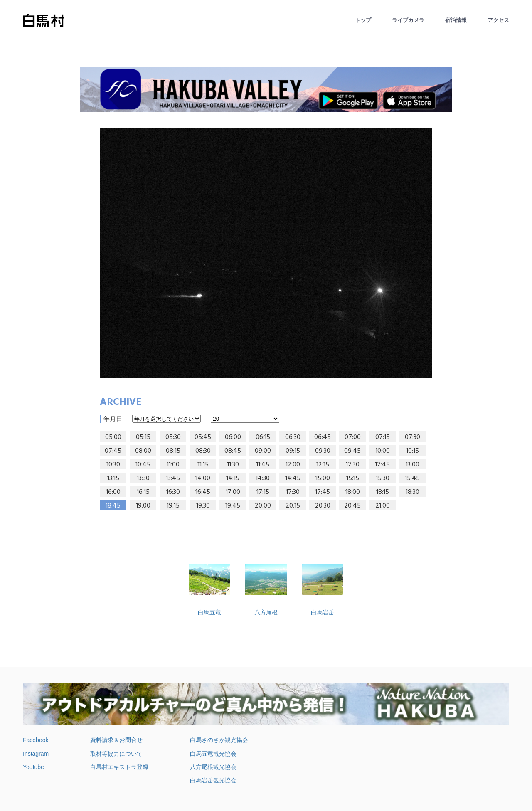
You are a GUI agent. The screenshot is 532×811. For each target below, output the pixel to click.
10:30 (113, 465)
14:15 (233, 478)
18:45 (113, 506)
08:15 (173, 451)
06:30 (293, 437)
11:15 (203, 465)
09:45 (352, 451)
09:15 (293, 451)
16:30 (173, 492)
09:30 (323, 451)
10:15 (413, 451)
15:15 (353, 478)
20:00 (263, 506)
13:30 (143, 478)
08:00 (143, 451)
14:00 (203, 478)
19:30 (203, 506)
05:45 (203, 437)
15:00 (323, 478)
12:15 (323, 465)
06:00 (233, 437)
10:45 (143, 465)
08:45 (233, 451)
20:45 (352, 506)
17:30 (293, 492)
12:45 (382, 465)
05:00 (113, 437)
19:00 (143, 506)
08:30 (203, 451)
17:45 (323, 492)
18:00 (353, 492)
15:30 (383, 478)
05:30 (173, 437)
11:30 (233, 465)
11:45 (263, 465)
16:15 (143, 492)
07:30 (413, 437)
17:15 (263, 492)
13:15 (113, 478)
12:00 (293, 465)
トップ (363, 20)
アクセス (498, 20)
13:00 (413, 465)
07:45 (113, 451)
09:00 (263, 451)
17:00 (233, 492)
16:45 (203, 492)
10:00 (383, 451)
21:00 (383, 506)
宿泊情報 (456, 20)
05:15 (143, 437)
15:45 (412, 478)
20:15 (293, 506)
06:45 (323, 437)
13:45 (173, 478)
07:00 (353, 437)
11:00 (173, 465)
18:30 (413, 492)
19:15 (173, 506)
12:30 (353, 465)
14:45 (293, 478)
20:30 (323, 506)
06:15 (263, 437)
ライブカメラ (408, 20)
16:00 (113, 492)
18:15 (383, 492)
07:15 (383, 437)
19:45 (233, 506)
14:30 (263, 478)
